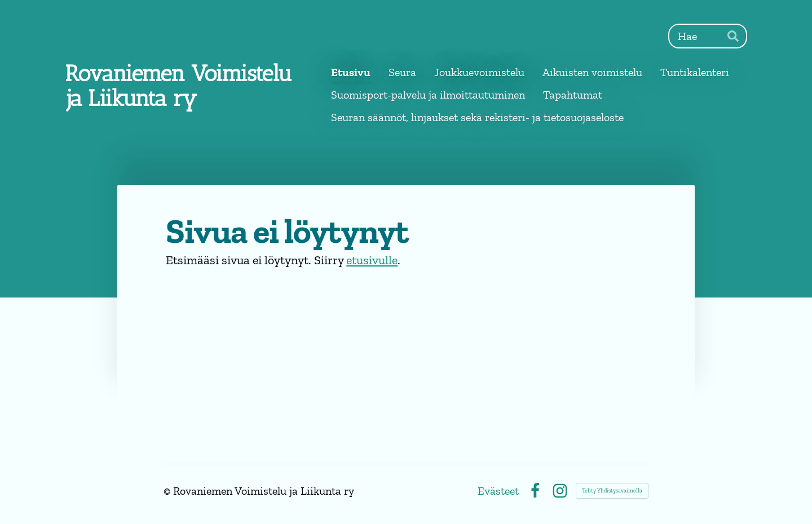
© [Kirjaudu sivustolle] (168, 491)
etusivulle (372, 260)
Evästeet (498, 491)
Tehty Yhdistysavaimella (612, 491)
